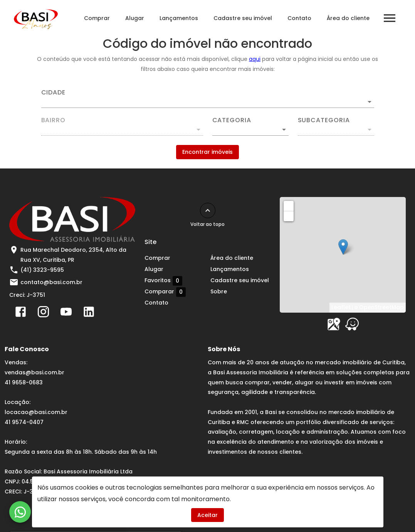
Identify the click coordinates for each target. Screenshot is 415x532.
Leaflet (341, 307)
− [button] (289, 216)
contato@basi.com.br (51, 282)
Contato (299, 18)
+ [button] (289, 205)
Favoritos (163, 281)
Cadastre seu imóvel (243, 18)
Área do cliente (348, 18)
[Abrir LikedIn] (89, 313)
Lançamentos (179, 18)
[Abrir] (370, 102)
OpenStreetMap (381, 307)
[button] (250, 130)
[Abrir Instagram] (43, 313)
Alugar (135, 18)
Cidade (54, 93)
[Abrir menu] (390, 18)
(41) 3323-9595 (42, 270)
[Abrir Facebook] (21, 313)
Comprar (97, 18)
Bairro (54, 120)
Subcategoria (324, 120)
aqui (255, 59)
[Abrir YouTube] (66, 313)
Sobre (219, 291)
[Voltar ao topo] (208, 210)
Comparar (165, 292)
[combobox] (208, 99)
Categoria (232, 120)
